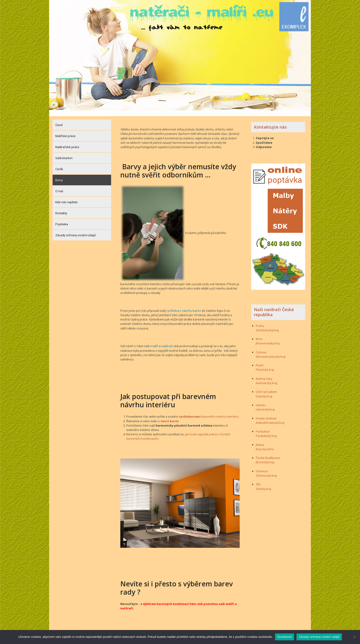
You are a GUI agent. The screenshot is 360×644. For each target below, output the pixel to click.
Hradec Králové (266, 413)
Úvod (59, 119)
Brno (259, 333)
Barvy (59, 174)
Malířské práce (65, 130)
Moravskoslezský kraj (271, 351)
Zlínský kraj (263, 483)
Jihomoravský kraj (268, 338)
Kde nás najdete (66, 196)
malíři (154, 340)
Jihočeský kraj (265, 457)
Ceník (59, 163)
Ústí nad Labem (266, 386)
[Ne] (354, 637)
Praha (260, 320)
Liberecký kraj (265, 404)
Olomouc (262, 465)
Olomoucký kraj (266, 470)
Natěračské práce (67, 141)
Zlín (258, 479)
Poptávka (62, 218)
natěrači (166, 340)
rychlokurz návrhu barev (183, 305)
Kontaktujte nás (270, 121)
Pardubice (263, 426)
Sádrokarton (64, 152)
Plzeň (260, 360)
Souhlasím (285, 637)
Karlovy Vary (264, 373)
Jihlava (260, 439)
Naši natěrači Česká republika (274, 307)
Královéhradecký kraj (270, 417)
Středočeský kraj (267, 324)
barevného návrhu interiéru (209, 411)
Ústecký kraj (264, 391)
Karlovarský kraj (266, 377)
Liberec (261, 399)
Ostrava (261, 346)
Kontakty (61, 207)
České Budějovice (268, 452)
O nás (59, 185)
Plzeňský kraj (265, 364)
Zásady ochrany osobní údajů (76, 229)
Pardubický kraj (266, 430)
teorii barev (170, 415)
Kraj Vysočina (265, 443)
